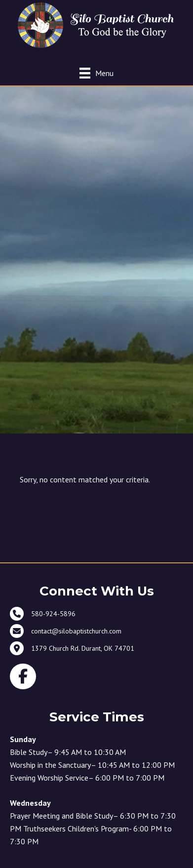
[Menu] (96, 73)
